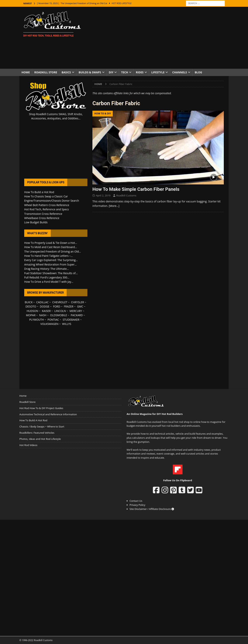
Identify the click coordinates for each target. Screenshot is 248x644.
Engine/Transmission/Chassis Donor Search (52, 201)
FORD (57, 306)
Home (26, 72)
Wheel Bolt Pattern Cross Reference (47, 205)
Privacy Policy (137, 505)
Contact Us (136, 501)
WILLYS (67, 324)
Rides (140, 72)
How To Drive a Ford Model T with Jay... (49, 282)
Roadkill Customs (126, 195)
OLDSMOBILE (59, 315)
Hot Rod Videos (28, 445)
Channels (180, 72)
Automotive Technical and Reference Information (48, 414)
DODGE (45, 306)
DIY (111, 72)
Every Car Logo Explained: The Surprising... (51, 260)
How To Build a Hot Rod (39, 192)
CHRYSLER (77, 302)
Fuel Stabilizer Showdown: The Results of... (51, 273)
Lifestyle (158, 72)
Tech (125, 72)
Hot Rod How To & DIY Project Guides (41, 408)
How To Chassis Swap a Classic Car (46, 196)
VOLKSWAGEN (50, 324)
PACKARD (77, 315)
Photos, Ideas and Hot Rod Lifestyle (40, 439)
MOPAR (31, 315)
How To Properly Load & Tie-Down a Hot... (51, 243)
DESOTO (31, 306)
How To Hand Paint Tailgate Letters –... (48, 256)
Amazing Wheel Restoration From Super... (50, 264)
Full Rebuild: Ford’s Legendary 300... (47, 277)
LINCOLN (60, 311)
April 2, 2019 (103, 195)
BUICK (29, 302)
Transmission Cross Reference (43, 214)
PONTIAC (53, 320)
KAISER (46, 311)
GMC (80, 306)
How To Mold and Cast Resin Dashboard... (51, 247)
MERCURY (76, 311)
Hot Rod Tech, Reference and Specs (46, 209)
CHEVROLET (60, 302)
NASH (43, 315)
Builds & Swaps (90, 72)
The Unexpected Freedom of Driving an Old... (53, 251)
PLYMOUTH (37, 320)
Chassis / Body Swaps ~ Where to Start (42, 426)
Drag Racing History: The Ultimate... (46, 269)
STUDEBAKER (71, 320)
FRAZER (69, 306)
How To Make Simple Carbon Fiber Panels (136, 189)
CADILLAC (42, 302)
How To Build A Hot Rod (33, 420)
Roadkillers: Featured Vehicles (37, 433)
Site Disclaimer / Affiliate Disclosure (152, 509)
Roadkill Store (46, 72)
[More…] (114, 206)
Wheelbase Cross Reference (42, 218)
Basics (66, 72)
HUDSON (32, 311)
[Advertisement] (158, 38)
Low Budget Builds (36, 222)
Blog (198, 72)
